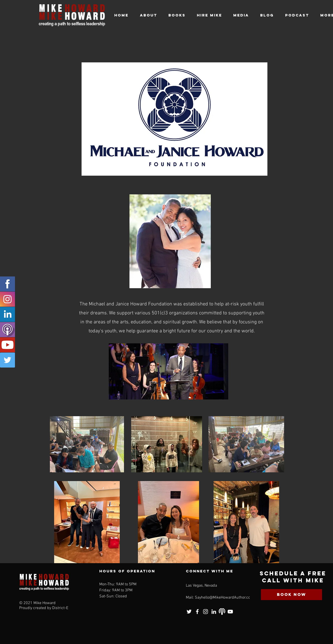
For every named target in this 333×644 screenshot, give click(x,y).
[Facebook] (7, 284)
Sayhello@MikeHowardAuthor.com (224, 598)
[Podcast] (7, 330)
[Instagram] (7, 299)
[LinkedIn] (214, 612)
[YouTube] (230, 612)
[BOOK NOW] (291, 595)
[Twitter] (7, 360)
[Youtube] (7, 345)
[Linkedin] (7, 314)
